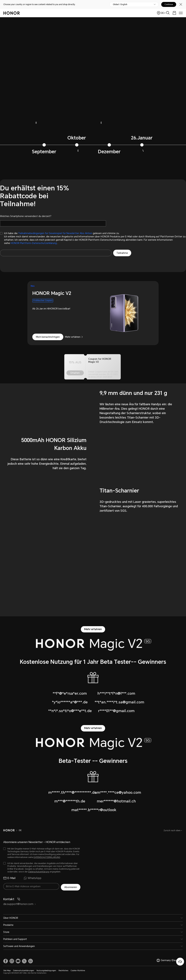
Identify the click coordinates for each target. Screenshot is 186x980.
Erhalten (75, 373)
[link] (6, 960)
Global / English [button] (120, 4)
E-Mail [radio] (9, 878)
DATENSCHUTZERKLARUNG (47, 857)
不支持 (93, 63)
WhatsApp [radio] (32, 878)
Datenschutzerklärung (39, 872)
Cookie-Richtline (78, 970)
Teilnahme (122, 253)
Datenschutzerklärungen (24, 970)
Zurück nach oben (172, 831)
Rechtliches (63, 970)
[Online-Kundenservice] (180, 962)
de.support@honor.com (20, 903)
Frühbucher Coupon (43, 300)
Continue (169, 4)
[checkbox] (93, 238)
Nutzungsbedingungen (46, 970)
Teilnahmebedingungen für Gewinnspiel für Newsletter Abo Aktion (55, 233)
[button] (31, 960)
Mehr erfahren (73, 337)
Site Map (7, 970)
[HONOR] (11, 830)
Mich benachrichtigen (48, 337)
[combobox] (93, 313)
